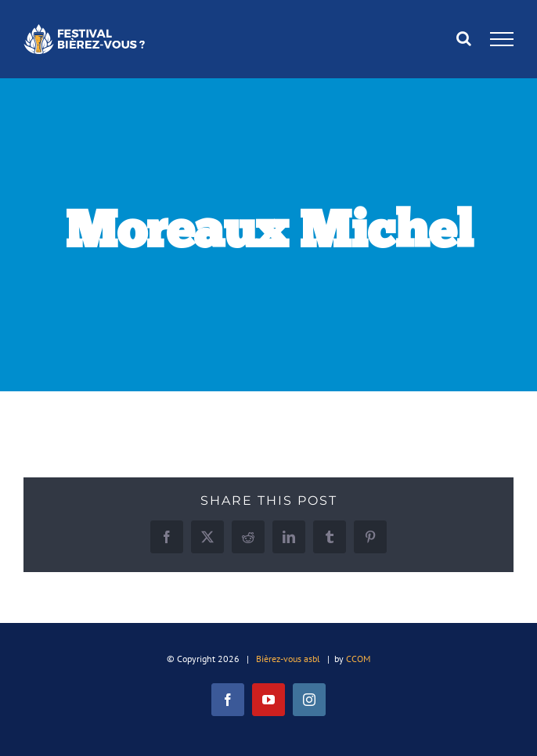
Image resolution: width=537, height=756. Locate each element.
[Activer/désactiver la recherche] (464, 38)
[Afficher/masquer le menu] (502, 39)
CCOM (358, 659)
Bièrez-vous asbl (288, 659)
